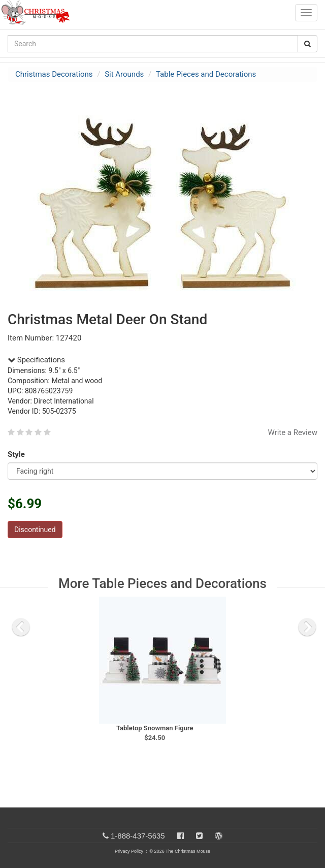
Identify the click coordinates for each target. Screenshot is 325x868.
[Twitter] (199, 836)
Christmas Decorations (54, 74)
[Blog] (219, 836)
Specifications (36, 360)
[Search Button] (307, 44)
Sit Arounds (124, 74)
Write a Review (292, 432)
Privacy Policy (129, 851)
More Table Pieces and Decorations (162, 583)
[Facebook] (181, 836)
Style (18, 454)
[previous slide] (21, 627)
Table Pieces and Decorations (206, 74)
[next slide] (307, 627)
